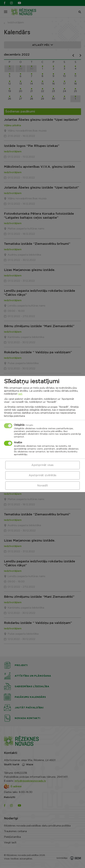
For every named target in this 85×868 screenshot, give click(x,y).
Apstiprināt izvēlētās (43, 475)
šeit (20, 394)
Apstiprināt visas (42, 465)
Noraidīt (43, 486)
